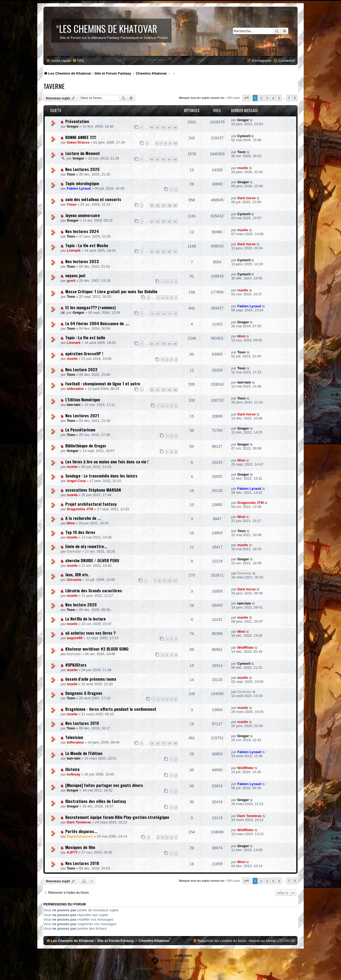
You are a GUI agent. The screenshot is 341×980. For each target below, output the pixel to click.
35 (152, 205)
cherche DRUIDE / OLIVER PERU (92, 560)
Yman (72, 204)
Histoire (72, 769)
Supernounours (80, 836)
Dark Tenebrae (79, 822)
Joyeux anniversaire (83, 215)
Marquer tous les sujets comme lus (202, 98)
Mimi (241, 336)
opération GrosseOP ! (84, 353)
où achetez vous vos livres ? (90, 633)
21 (158, 390)
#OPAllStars (76, 665)
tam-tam (244, 382)
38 (169, 205)
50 (175, 344)
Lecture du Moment (83, 153)
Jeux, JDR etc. (77, 574)
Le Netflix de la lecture (86, 619)
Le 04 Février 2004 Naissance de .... (97, 323)
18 (175, 314)
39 (175, 205)
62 (164, 159)
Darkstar (74, 551)
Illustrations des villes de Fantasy (96, 801)
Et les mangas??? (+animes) (90, 307)
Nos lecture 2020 (81, 605)
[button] (246, 98)
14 (152, 314)
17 (169, 314)
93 (169, 127)
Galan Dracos (78, 142)
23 (169, 390)
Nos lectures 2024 (82, 231)
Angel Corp (76, 481)
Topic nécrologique (82, 183)
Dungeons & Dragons (84, 693)
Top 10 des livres (80, 532)
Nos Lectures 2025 (82, 169)
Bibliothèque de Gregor (86, 446)
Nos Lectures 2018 (82, 863)
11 (175, 581)
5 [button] (279, 98)
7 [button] (289, 98)
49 (169, 344)
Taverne (54, 86)
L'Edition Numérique (83, 399)
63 (169, 159)
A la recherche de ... (83, 518)
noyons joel (75, 275)
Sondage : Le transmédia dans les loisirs (101, 476)
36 (158, 205)
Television (74, 737)
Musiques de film (80, 847)
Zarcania (74, 580)
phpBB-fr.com (177, 972)
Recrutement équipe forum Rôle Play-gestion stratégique (117, 817)
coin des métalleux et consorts (93, 199)
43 (152, 221)
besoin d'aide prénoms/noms (91, 679)
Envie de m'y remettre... (86, 546)
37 (164, 205)
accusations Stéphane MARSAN (93, 490)
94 (175, 127)
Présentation (77, 121)
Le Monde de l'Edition (84, 753)
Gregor (73, 126)
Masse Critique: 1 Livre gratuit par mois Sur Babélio (111, 291)
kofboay (74, 774)
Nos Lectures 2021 (82, 415)
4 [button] (273, 98)
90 (152, 127)
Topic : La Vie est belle (85, 337)
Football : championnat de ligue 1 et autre (103, 383)
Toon (241, 152)
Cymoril (244, 136)
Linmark (74, 250)
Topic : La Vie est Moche (87, 245)
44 (158, 221)
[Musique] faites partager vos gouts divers (104, 785)
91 (158, 127)
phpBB (158, 969)
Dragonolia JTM (80, 509)
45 (164, 221)
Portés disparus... (81, 831)
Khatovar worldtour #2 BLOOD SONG (97, 649)
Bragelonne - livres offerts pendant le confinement (111, 709)
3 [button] (267, 98)
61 (158, 159)
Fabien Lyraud (79, 188)
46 (169, 221)
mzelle (243, 168)
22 (164, 390)
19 (175, 743)
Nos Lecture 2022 (81, 369)
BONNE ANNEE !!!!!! (81, 137)
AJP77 (72, 852)
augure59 (75, 638)
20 (152, 390)
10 (175, 143)
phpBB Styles (183, 956)
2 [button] (261, 98)
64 (175, 159)
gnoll (71, 281)
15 (158, 314)
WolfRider (246, 648)
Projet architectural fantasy (91, 504)
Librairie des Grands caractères (94, 590)
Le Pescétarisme (80, 430)
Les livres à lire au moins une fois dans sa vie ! (107, 462)
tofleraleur (76, 389)
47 (175, 221)
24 (175, 390)
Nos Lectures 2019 (82, 723)
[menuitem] (78, 61)
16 (164, 314)
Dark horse (247, 198)
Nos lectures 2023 (82, 261)
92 (164, 127)
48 (164, 344)
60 (152, 159)
